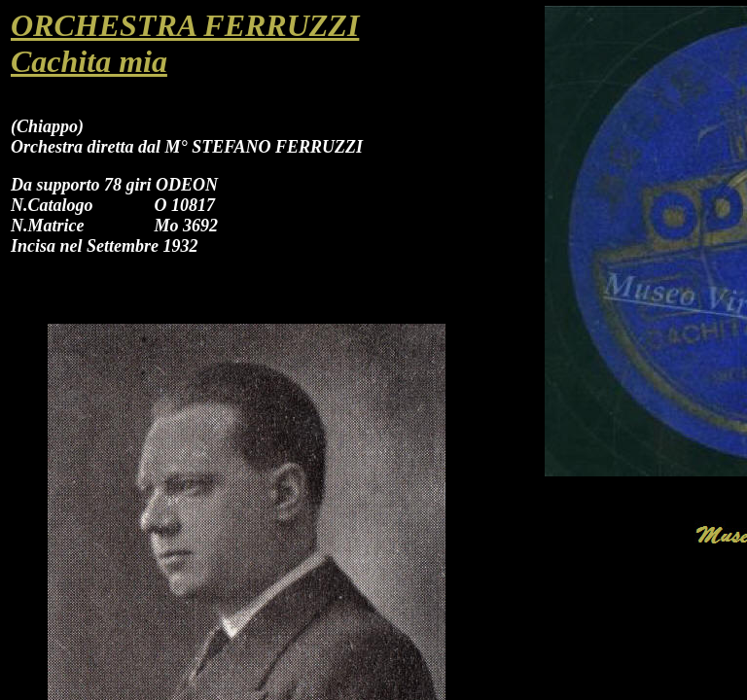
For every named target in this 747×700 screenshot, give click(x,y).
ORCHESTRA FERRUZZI (185, 25)
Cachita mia (89, 61)
